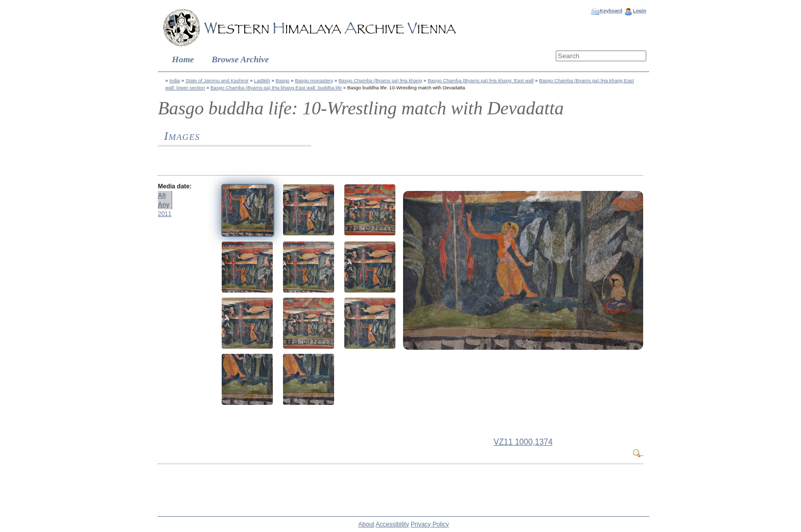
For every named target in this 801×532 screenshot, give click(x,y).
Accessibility (392, 524)
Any (164, 205)
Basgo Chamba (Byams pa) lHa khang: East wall (480, 80)
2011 (165, 214)
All (162, 196)
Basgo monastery (314, 80)
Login (640, 10)
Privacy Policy (430, 524)
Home (183, 59)
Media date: (175, 186)
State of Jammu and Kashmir (217, 80)
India (174, 80)
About (366, 524)
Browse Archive (240, 59)
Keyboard (611, 10)
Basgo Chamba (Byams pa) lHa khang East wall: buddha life (276, 88)
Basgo (282, 80)
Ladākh (262, 80)
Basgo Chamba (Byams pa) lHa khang (381, 80)
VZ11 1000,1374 (523, 442)
